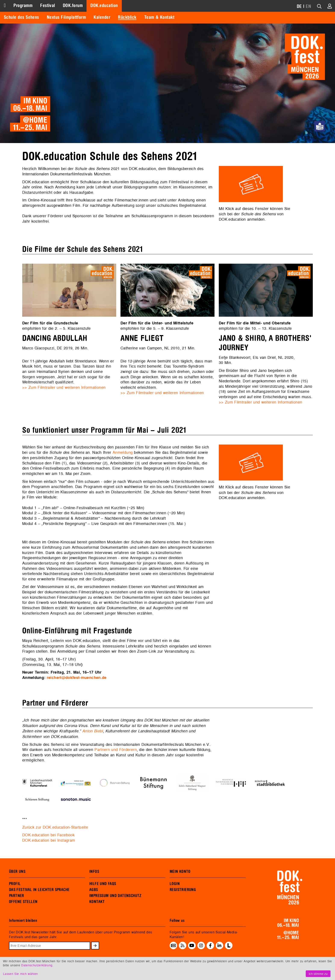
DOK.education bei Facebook (48, 835)
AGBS (94, 890)
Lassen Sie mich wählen (20, 974)
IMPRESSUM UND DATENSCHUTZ (115, 896)
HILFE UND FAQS (103, 884)
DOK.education (104, 6)
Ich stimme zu (318, 974)
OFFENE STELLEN (23, 902)
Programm (23, 6)
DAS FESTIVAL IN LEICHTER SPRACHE (39, 890)
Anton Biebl (93, 731)
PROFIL (15, 884)
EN (308, 6)
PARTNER (17, 896)
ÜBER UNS (17, 872)
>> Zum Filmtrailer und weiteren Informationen (64, 387)
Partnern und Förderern (116, 750)
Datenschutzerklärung (37, 965)
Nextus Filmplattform (66, 17)
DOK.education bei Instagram (49, 840)
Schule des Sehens (21, 17)
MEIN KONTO (180, 872)
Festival (48, 6)
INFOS (94, 872)
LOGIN (175, 884)
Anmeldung (123, 452)
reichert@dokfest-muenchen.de (77, 678)
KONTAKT (97, 902)
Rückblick (127, 17)
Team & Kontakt (159, 17)
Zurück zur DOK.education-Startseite (55, 827)
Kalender (102, 17)
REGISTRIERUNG (183, 890)
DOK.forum (73, 6)
